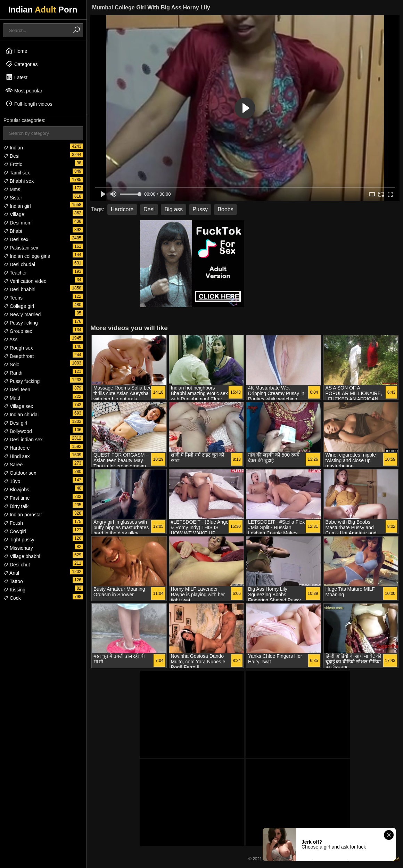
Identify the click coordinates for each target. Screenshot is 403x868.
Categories (22, 64)
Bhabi (13, 231)
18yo (12, 481)
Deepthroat (19, 356)
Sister (13, 198)
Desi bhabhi (19, 289)
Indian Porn (43, 10)
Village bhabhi (22, 556)
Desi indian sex (23, 440)
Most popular (24, 90)
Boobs (225, 209)
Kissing (14, 590)
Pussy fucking (22, 381)
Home (16, 51)
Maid (12, 398)
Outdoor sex (20, 473)
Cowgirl (15, 531)
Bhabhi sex (19, 181)
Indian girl (17, 206)
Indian (13, 148)
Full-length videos (29, 104)
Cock (12, 598)
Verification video (25, 281)
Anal (11, 573)
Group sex (18, 331)
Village (14, 214)
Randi (13, 373)
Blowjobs (16, 490)
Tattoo (13, 581)
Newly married (22, 314)
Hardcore (17, 448)
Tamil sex (17, 173)
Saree (13, 465)
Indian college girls (27, 256)
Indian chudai (21, 415)
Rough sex (18, 348)
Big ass (173, 209)
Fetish (13, 523)
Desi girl (15, 423)
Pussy (200, 209)
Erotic (13, 164)
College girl (19, 306)
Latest (16, 77)
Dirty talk (16, 506)
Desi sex (16, 239)
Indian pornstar (23, 515)
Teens (13, 298)
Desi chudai (19, 264)
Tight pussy (19, 540)
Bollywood (18, 431)
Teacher (15, 273)
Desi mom (18, 223)
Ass (10, 339)
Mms (12, 189)
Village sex (18, 406)
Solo (11, 365)
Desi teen (17, 390)
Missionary (18, 548)
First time (17, 498)
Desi (11, 156)
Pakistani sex (21, 248)
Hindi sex (17, 456)
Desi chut (17, 565)
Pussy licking (21, 323)
